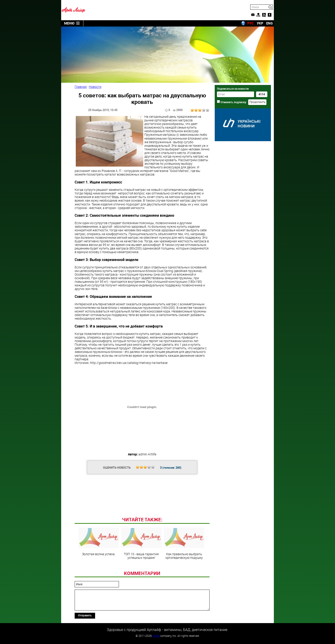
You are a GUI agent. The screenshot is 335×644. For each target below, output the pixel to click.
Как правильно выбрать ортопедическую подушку (184, 544)
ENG (269, 23)
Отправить (85, 615)
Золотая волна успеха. (99, 542)
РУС (251, 23)
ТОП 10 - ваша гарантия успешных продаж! (141, 544)
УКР (260, 23)
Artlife (156, 636)
